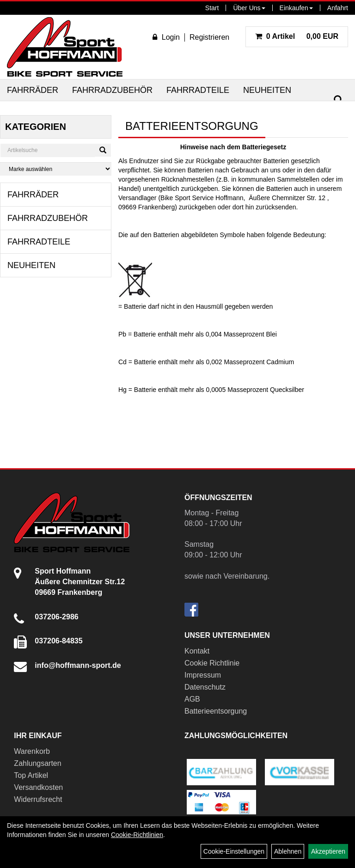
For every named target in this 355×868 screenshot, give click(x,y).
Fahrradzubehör (112, 90)
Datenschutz (205, 687)
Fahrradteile (198, 90)
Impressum (203, 675)
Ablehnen (288, 851)
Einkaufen (296, 8)
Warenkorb (32, 751)
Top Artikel (31, 775)
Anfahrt (338, 8)
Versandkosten (38, 787)
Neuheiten (267, 90)
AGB (192, 699)
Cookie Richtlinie (212, 663)
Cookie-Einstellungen (234, 851)
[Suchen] (338, 100)
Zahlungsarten (37, 763)
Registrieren (209, 37)
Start (212, 8)
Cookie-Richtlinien (137, 835)
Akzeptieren (328, 851)
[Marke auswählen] (56, 169)
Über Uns (249, 8)
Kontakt (197, 651)
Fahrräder (33, 90)
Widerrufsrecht (38, 799)
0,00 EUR (297, 36)
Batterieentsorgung (216, 711)
